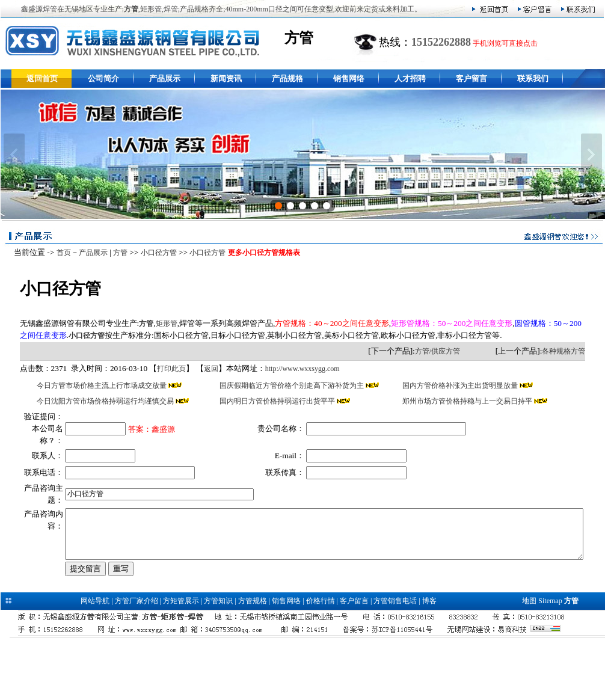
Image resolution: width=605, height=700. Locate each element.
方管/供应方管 (447, 351)
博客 (429, 652)
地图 (529, 652)
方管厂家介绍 (137, 652)
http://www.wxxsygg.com (293, 369)
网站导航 (95, 652)
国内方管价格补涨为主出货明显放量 (465, 385)
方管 (117, 253)
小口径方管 (155, 253)
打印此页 (162, 369)
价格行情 (321, 652)
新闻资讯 (226, 78)
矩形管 (158, 324)
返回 (202, 369)
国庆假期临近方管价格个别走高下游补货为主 (290, 385)
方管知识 (218, 652)
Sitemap (550, 652)
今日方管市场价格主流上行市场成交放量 (94, 385)
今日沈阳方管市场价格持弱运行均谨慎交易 (98, 401)
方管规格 (253, 652)
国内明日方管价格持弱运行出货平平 (276, 401)
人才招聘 (410, 78)
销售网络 (349, 78)
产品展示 (165, 78)
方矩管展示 (181, 652)
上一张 (14, 155)
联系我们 (533, 78)
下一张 (591, 155)
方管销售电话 (395, 652)
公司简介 (103, 78)
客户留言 (471, 78)
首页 (60, 253)
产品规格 (287, 78)
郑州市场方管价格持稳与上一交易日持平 (472, 401)
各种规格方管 (573, 351)
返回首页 (42, 78)
